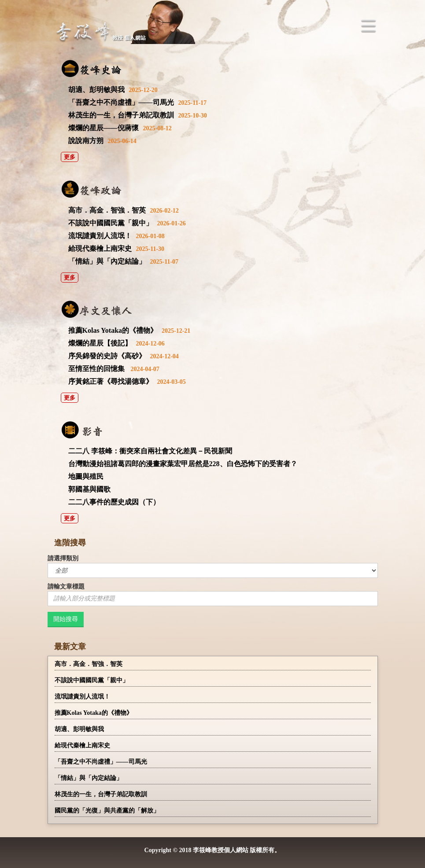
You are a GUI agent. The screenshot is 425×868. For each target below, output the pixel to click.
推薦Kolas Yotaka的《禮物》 (113, 330)
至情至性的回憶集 (97, 369)
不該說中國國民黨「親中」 (111, 223)
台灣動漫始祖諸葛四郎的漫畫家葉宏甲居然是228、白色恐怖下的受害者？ (183, 464)
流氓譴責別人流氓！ (100, 236)
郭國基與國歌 (89, 489)
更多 (70, 157)
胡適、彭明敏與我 (96, 90)
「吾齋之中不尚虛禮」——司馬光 (121, 102)
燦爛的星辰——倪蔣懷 (103, 128)
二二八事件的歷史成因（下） (114, 502)
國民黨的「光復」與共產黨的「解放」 (107, 811)
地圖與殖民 (86, 476)
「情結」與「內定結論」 (107, 261)
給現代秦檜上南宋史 (100, 248)
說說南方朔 (86, 141)
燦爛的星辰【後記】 (100, 343)
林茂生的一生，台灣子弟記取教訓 (121, 115)
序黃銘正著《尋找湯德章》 (111, 381)
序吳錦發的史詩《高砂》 (107, 356)
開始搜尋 (66, 619)
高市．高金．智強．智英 (107, 210)
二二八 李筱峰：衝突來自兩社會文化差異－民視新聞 (150, 451)
